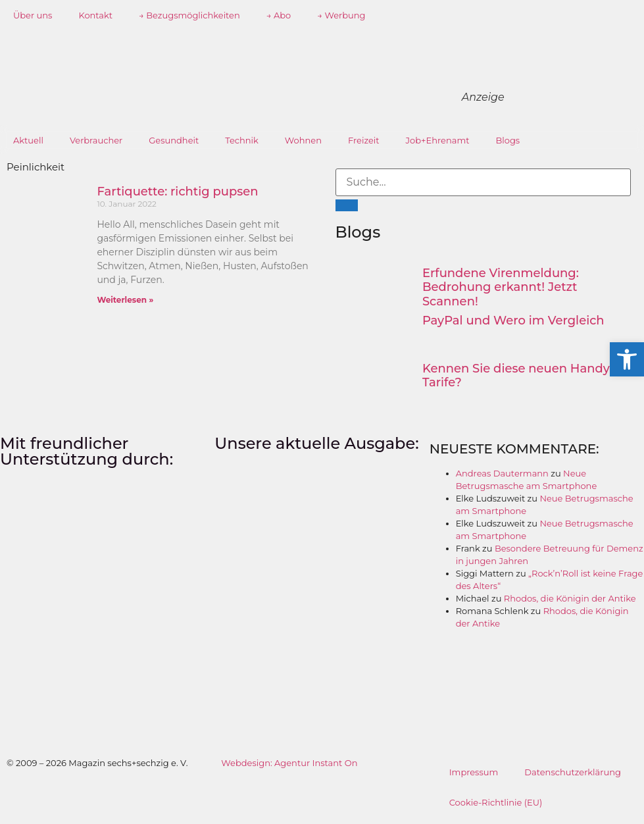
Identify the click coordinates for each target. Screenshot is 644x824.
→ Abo (279, 15)
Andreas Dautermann (502, 473)
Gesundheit (174, 140)
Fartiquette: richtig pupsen (177, 192)
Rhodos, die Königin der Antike (570, 598)
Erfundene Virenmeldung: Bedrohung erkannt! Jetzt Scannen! (501, 287)
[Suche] (347, 205)
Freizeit (364, 140)
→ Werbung (341, 15)
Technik (242, 140)
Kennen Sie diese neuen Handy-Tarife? (518, 376)
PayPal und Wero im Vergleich (513, 321)
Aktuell (28, 140)
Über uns (33, 15)
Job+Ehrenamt (438, 140)
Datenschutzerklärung (573, 772)
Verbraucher (96, 140)
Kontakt (95, 15)
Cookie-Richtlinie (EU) (496, 802)
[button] (627, 359)
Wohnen (303, 140)
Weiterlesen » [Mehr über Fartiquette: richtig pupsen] (125, 300)
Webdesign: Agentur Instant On (289, 763)
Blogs (508, 140)
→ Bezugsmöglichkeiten (189, 15)
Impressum (474, 772)
